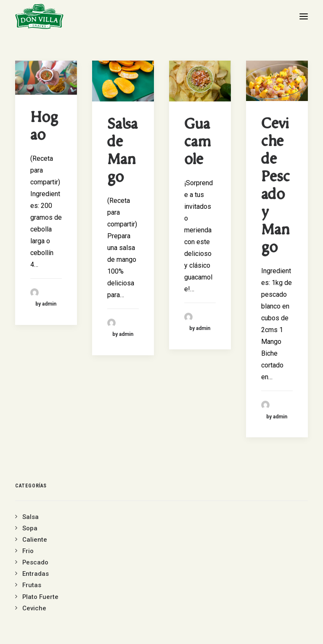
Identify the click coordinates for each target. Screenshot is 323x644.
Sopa (30, 528)
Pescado (35, 562)
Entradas (36, 574)
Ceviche (34, 608)
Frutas (32, 585)
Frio (28, 551)
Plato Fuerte (40, 597)
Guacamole (198, 143)
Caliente (35, 540)
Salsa (30, 517)
